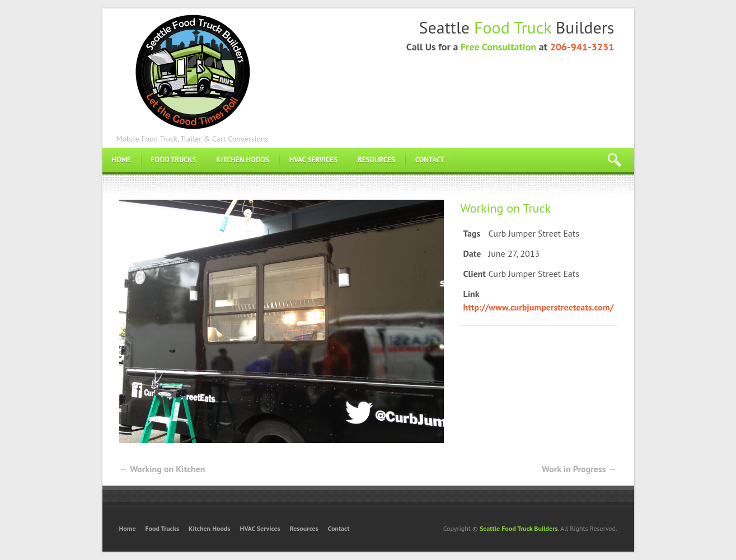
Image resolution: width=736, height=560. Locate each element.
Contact (430, 160)
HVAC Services (313, 160)
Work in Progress (579, 469)
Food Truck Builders (192, 71)
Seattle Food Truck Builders (519, 528)
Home (121, 160)
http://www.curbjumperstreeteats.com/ (539, 307)
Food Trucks (174, 160)
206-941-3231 (582, 47)
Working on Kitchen (162, 469)
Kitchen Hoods (243, 160)
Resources (376, 160)
